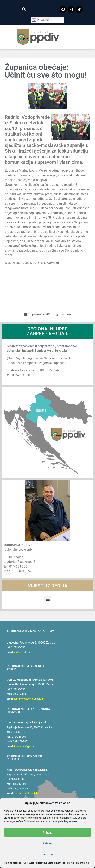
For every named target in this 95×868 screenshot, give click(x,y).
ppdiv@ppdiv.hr (22, 652)
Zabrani (48, 843)
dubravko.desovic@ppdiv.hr (28, 699)
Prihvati (47, 833)
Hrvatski (40, 20)
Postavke (47, 854)
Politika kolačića (13, 863)
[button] (24, 9)
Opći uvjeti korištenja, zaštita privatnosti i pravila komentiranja (56, 863)
